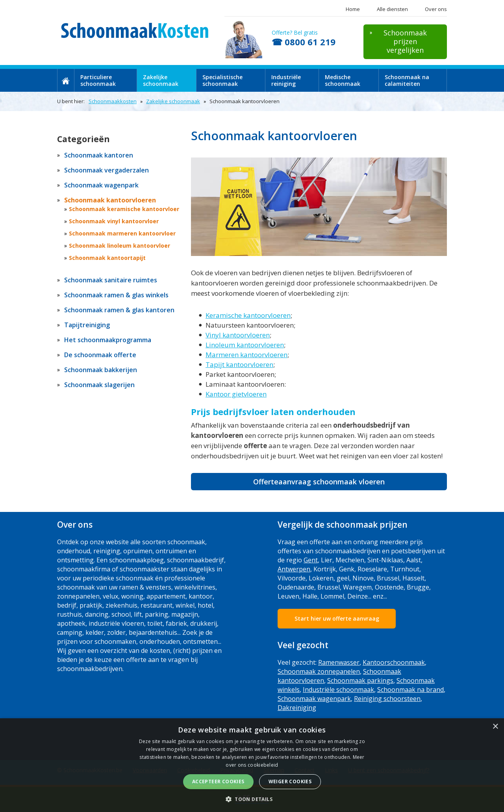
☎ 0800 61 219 (304, 42)
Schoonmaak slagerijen (99, 385)
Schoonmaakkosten (113, 101)
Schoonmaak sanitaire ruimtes (111, 280)
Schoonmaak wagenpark (101, 185)
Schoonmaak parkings (360, 680)
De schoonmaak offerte (100, 355)
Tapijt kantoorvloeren (239, 364)
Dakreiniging (297, 708)
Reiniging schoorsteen (387, 699)
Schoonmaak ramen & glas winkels (116, 295)
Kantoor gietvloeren (236, 394)
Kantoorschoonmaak (394, 662)
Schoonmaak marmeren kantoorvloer (122, 233)
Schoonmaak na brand (410, 690)
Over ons (436, 9)
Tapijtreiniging (87, 325)
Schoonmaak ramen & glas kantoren (119, 310)
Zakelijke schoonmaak (161, 80)
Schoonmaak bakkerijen (101, 370)
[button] (252, 799)
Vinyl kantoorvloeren (238, 335)
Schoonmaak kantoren (99, 155)
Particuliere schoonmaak (98, 80)
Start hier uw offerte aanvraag (337, 618)
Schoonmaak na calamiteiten (407, 80)
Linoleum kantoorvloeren (245, 345)
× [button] (495, 727)
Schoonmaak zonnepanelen (319, 671)
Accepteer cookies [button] (218, 781)
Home (353, 9)
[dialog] (252, 765)
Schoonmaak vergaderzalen (107, 170)
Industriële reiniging (286, 80)
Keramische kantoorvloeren (248, 315)
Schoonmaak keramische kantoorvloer (124, 209)
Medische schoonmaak (343, 80)
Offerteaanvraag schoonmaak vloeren (319, 482)
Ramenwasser (339, 662)
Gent (311, 560)
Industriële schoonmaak (338, 690)
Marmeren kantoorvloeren (246, 355)
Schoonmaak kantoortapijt (107, 258)
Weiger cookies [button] (290, 781)
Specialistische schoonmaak (222, 80)
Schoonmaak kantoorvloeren (110, 200)
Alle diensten (392, 9)
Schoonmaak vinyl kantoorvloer (114, 221)
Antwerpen (294, 569)
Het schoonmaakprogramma (108, 340)
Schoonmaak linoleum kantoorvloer (120, 246)
